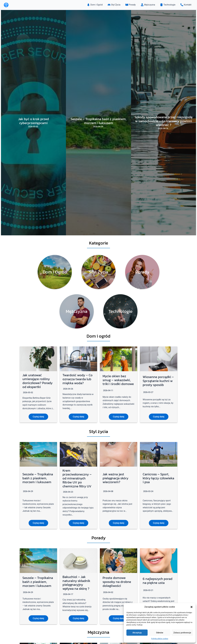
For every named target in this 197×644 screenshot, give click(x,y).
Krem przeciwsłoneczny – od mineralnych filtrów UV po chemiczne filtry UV (77, 478)
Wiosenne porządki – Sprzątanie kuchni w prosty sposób (158, 381)
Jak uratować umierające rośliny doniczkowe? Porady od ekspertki (37, 381)
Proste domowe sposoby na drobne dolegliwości (117, 582)
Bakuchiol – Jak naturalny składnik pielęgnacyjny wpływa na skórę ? (76, 583)
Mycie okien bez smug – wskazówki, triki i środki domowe (118, 380)
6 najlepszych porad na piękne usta (158, 581)
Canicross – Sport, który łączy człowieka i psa (158, 478)
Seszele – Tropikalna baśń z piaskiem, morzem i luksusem (38, 478)
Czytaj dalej (38, 417)
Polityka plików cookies (160, 639)
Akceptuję (137, 633)
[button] (192, 607)
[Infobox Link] (55, 272)
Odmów (160, 633)
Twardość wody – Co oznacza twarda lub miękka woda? (78, 379)
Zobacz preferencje (182, 633)
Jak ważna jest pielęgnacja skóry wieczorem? (115, 478)
